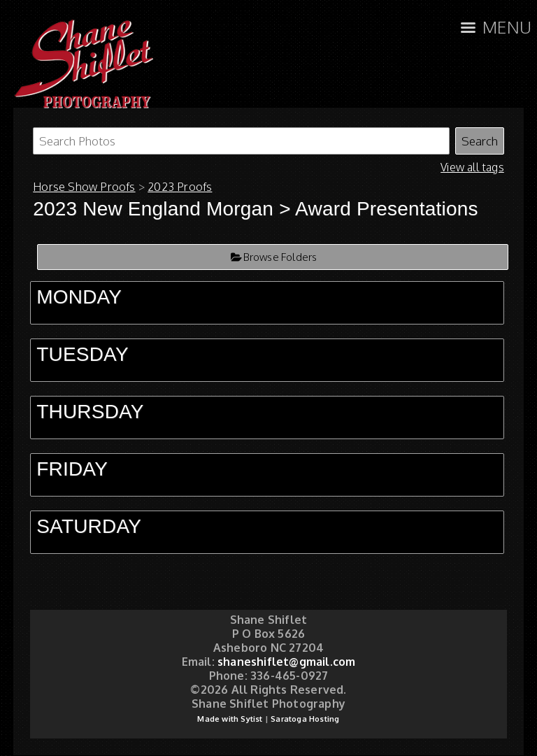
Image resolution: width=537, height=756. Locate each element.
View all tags (472, 167)
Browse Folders (280, 257)
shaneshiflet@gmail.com (286, 662)
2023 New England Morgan (156, 209)
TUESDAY (83, 354)
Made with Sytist (230, 719)
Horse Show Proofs (84, 187)
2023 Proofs (180, 187)
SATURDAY (89, 526)
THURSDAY (90, 412)
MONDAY (79, 297)
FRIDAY (72, 469)
